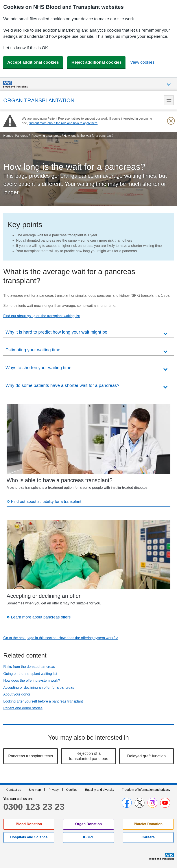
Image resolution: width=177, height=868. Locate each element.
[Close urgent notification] (171, 121)
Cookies (72, 790)
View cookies (142, 62)
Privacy (53, 790)
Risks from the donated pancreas (29, 667)
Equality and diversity (100, 790)
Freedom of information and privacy (146, 790)
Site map (35, 790)
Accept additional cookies (33, 62)
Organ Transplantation (39, 100)
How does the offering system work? (32, 680)
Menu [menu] (169, 100)
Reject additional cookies (96, 62)
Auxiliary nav (169, 85)
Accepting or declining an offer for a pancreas (39, 687)
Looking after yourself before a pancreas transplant (43, 701)
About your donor (17, 694)
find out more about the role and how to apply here (63, 123)
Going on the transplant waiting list (30, 674)
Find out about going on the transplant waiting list (42, 316)
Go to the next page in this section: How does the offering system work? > (61, 638)
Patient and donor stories (23, 708)
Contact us (14, 790)
